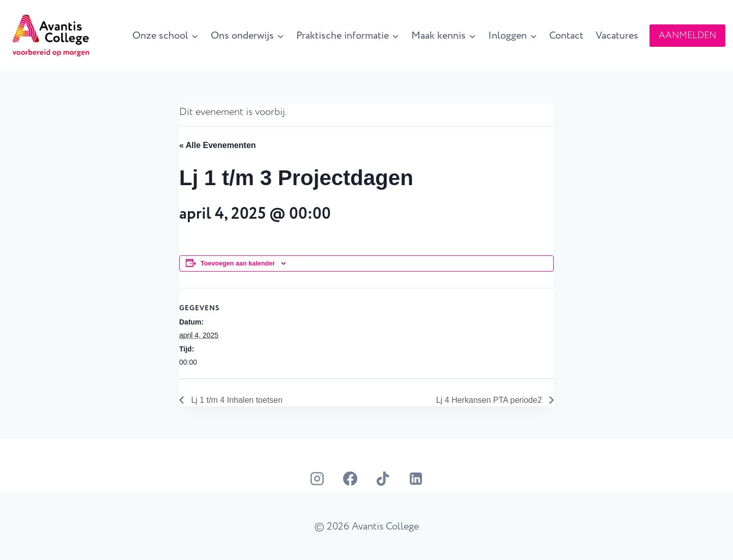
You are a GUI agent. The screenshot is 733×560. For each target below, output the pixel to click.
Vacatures (617, 36)
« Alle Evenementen (218, 145)
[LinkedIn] (416, 479)
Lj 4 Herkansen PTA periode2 (490, 400)
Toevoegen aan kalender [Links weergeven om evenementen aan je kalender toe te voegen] (238, 263)
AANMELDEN (687, 35)
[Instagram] (317, 479)
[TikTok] (383, 479)
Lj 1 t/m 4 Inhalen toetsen (236, 400)
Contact (566, 36)
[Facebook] (350, 479)
